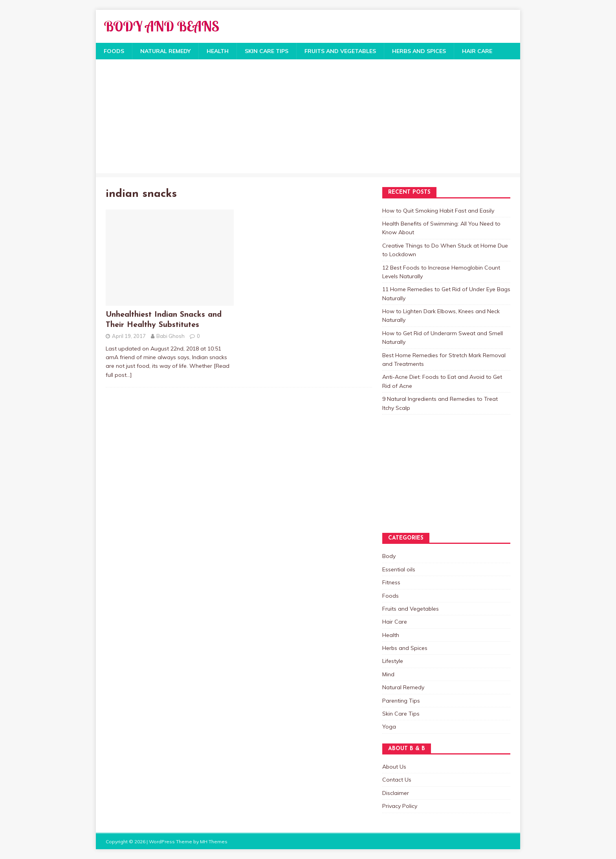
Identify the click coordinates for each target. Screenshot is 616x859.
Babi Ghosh (170, 336)
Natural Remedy (165, 51)
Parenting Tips (401, 701)
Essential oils (399, 569)
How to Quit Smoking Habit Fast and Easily (438, 211)
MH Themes (214, 842)
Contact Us (397, 780)
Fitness (391, 582)
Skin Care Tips (267, 51)
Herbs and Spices (419, 51)
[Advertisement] (308, 118)
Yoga (389, 727)
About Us (394, 767)
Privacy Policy (400, 806)
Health (218, 51)
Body (389, 556)
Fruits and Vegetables (340, 51)
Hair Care (477, 51)
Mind (388, 674)
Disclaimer (396, 793)
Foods (114, 51)
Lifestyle (393, 661)
